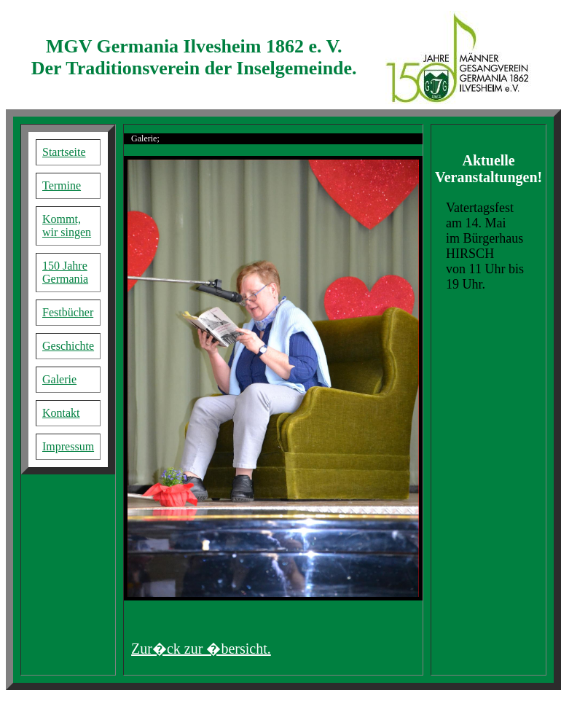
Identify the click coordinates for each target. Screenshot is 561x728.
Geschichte (68, 346)
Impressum (68, 446)
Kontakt (61, 413)
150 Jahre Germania (65, 272)
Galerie (59, 379)
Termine (62, 185)
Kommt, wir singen (67, 226)
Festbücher (68, 312)
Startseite (64, 152)
